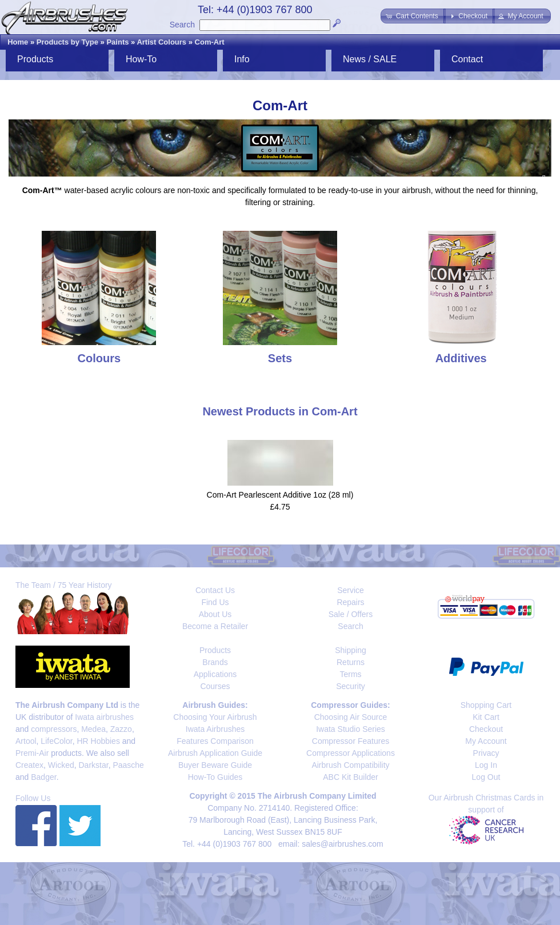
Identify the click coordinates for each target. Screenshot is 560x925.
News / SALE (370, 59)
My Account (486, 741)
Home (18, 42)
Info (242, 59)
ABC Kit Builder (350, 777)
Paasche (128, 765)
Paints (117, 42)
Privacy (486, 753)
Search (182, 25)
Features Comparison (215, 741)
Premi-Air (32, 753)
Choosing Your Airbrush (215, 717)
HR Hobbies (98, 741)
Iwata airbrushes (104, 717)
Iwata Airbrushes (215, 729)
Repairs (350, 602)
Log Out (486, 777)
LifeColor (56, 741)
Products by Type (67, 42)
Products (35, 59)
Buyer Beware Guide (215, 765)
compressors (54, 729)
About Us (215, 614)
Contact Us (215, 590)
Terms (350, 674)
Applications (215, 674)
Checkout (486, 729)
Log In (486, 765)
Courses (215, 686)
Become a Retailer (215, 626)
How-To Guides (215, 777)
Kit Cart (486, 717)
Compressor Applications (351, 753)
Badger (43, 777)
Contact (467, 59)
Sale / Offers (351, 614)
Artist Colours (161, 42)
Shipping (351, 650)
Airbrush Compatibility (350, 765)
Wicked (61, 765)
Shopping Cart (486, 705)
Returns (351, 662)
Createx (29, 765)
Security (351, 686)
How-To (141, 59)
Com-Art (210, 42)
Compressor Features (351, 741)
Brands (215, 662)
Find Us (215, 602)
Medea (93, 729)
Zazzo (121, 729)
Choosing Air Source (351, 717)
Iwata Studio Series (351, 729)
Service (351, 590)
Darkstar (94, 765)
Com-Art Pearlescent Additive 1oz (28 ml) (280, 495)
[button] (413, 16)
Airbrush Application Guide (215, 753)
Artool (26, 741)
